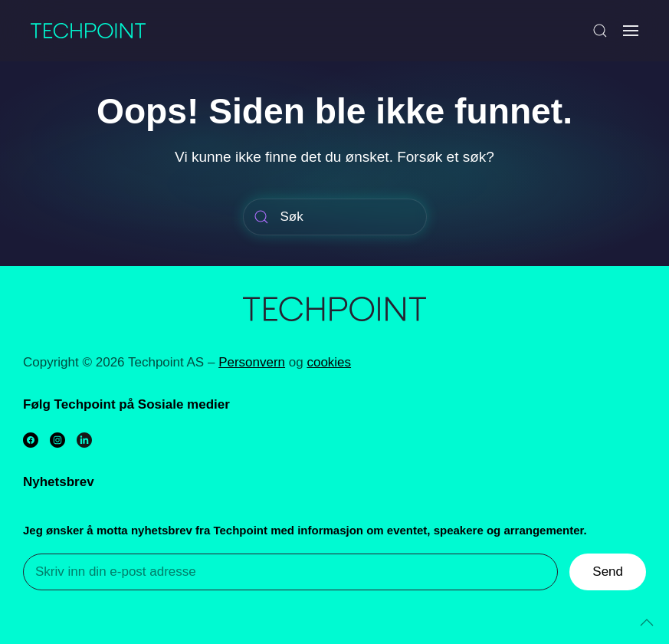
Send (608, 572)
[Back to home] (88, 31)
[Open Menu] (631, 31)
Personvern (252, 362)
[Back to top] (647, 623)
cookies (329, 362)
